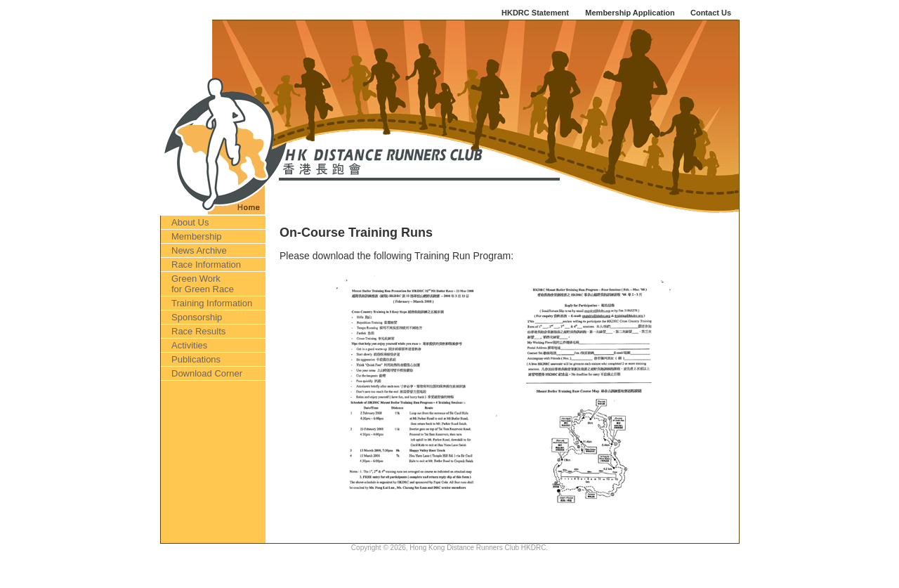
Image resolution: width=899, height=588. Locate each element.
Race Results (198, 331)
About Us (190, 222)
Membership (197, 236)
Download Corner (207, 373)
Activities (189, 345)
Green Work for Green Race (203, 284)
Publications (196, 359)
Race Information (206, 264)
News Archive (199, 250)
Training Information (212, 303)
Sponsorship (197, 317)
